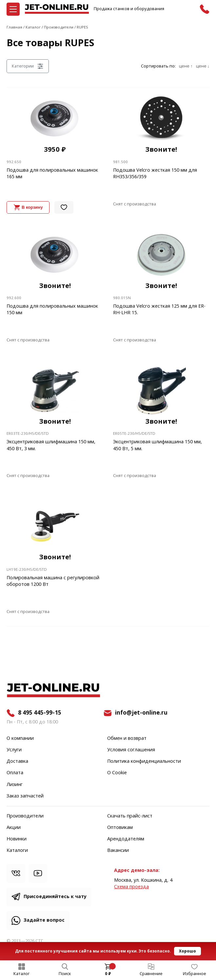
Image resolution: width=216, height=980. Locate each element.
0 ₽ (108, 974)
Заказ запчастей (25, 796)
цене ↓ (203, 66)
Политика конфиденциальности (144, 761)
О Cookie (117, 773)
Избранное (195, 974)
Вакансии (118, 851)
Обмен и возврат (127, 739)
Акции (14, 828)
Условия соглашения (131, 750)
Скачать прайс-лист (130, 816)
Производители (25, 816)
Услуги (14, 750)
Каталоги (17, 851)
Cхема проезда (131, 887)
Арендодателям (126, 839)
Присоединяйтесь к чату (55, 897)
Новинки (17, 839)
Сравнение (151, 974)
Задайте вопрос (44, 920)
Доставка (17, 761)
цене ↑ (186, 66)
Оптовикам (120, 828)
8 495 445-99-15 (40, 713)
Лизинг (15, 785)
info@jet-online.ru (141, 713)
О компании (20, 739)
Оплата (15, 773)
